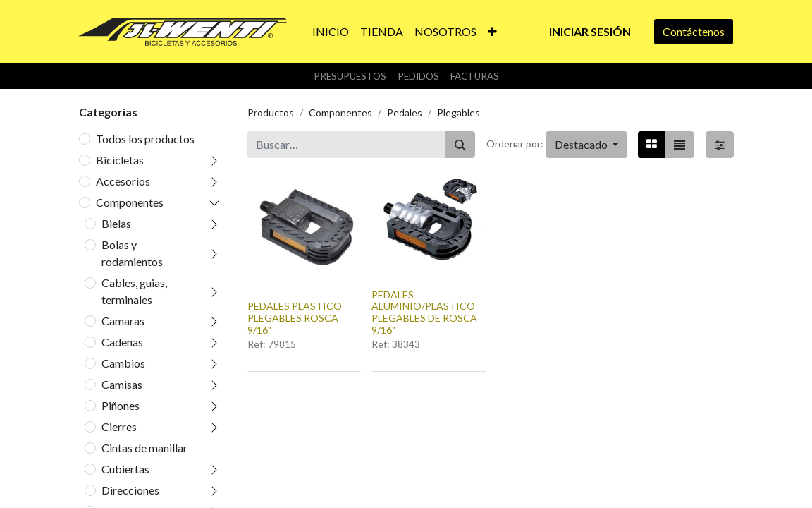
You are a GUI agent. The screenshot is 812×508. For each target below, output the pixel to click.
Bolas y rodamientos (132, 253)
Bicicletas (120, 160)
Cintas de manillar (144, 448)
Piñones (121, 405)
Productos (271, 113)
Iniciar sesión (590, 31)
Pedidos (418, 76)
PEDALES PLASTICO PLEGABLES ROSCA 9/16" (295, 318)
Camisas (122, 384)
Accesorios (123, 181)
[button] (492, 32)
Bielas (116, 223)
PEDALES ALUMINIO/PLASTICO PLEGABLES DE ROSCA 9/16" (424, 312)
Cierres (119, 427)
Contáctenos (694, 31)
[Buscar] (460, 145)
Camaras (123, 321)
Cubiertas (125, 469)
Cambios (123, 363)
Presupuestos (350, 76)
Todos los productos (145, 139)
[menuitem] (331, 32)
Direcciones (130, 490)
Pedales (405, 113)
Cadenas (122, 342)
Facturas (475, 76)
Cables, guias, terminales (134, 291)
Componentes (130, 202)
